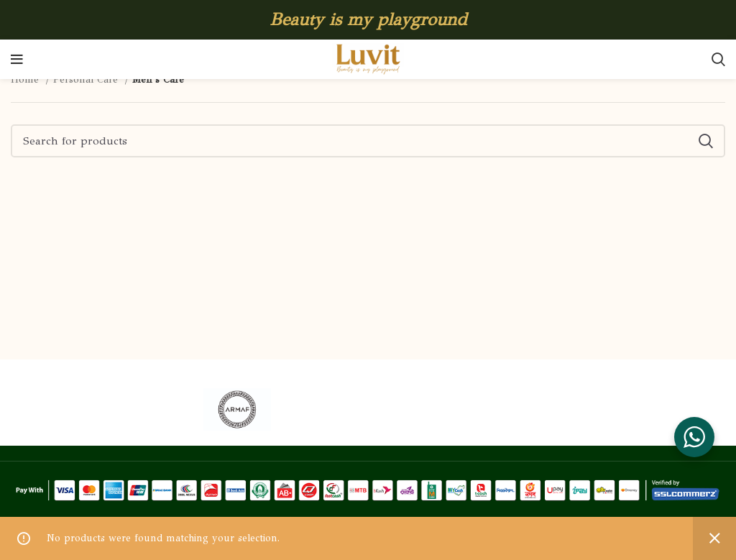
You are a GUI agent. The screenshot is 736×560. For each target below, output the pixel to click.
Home (27, 79)
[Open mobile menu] (17, 60)
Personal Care (87, 79)
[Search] (718, 60)
